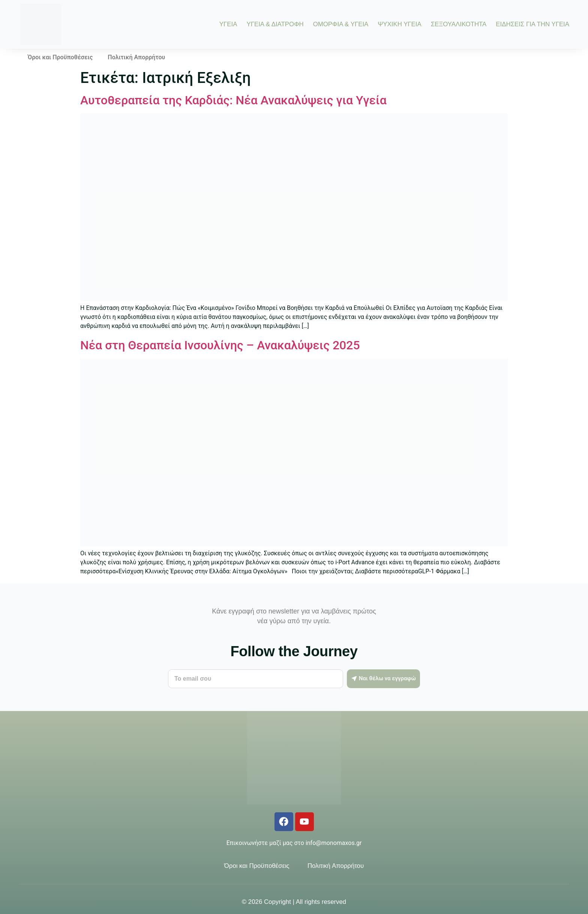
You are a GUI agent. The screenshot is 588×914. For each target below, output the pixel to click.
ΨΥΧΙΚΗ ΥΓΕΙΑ (399, 25)
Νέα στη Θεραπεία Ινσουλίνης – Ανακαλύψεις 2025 (220, 345)
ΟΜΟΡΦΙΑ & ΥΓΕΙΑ (341, 25)
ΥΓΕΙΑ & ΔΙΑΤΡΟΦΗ (275, 25)
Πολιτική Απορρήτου (136, 57)
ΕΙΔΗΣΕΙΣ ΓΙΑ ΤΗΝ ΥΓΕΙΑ (532, 25)
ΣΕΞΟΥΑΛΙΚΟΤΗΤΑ (459, 25)
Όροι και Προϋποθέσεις (60, 57)
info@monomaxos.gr (334, 843)
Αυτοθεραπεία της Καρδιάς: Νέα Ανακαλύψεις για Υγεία (233, 100)
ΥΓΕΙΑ (228, 25)
